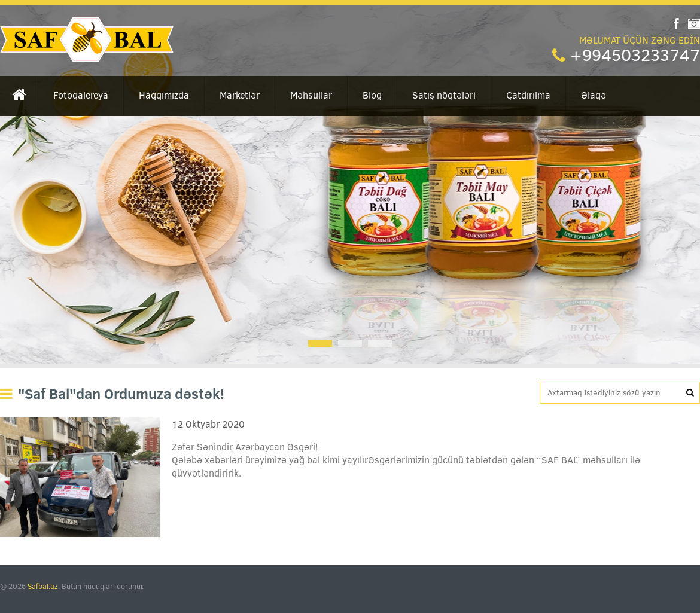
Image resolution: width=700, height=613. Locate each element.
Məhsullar (311, 95)
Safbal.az (43, 586)
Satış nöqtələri (444, 95)
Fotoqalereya (81, 95)
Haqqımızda (164, 95)
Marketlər (240, 95)
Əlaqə (594, 95)
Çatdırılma (528, 95)
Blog (372, 95)
